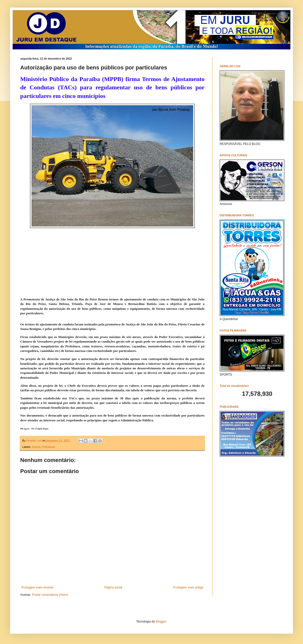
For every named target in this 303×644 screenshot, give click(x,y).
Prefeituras (48, 447)
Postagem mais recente (37, 587)
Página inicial (113, 587)
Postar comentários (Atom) (50, 595)
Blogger (161, 622)
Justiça (36, 447)
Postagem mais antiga (188, 587)
